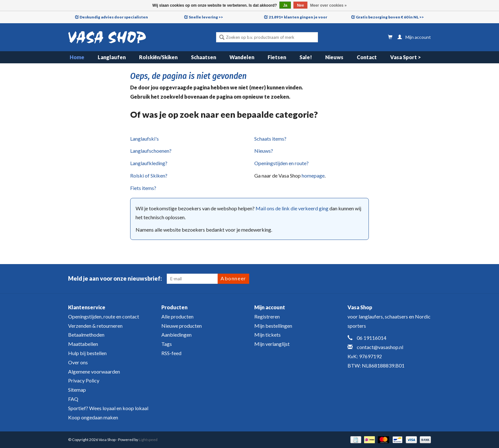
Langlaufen (112, 57)
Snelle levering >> (206, 17)
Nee (300, 5)
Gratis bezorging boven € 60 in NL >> (390, 17)
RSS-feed (171, 353)
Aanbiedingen (176, 335)
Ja (285, 5)
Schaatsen (204, 57)
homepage (313, 175)
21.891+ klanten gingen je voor (298, 17)
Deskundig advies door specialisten (114, 17)
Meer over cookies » (329, 5)
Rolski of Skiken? (149, 175)
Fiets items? (143, 188)
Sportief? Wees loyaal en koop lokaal (108, 408)
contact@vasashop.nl (380, 347)
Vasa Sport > (406, 57)
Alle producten (177, 316)
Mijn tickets (267, 335)
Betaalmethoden (86, 335)
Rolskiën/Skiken (158, 57)
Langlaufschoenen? (151, 151)
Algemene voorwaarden (94, 371)
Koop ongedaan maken (93, 417)
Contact (367, 57)
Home (77, 57)
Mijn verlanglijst (272, 344)
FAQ (73, 399)
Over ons (78, 362)
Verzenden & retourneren (95, 326)
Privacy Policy (84, 380)
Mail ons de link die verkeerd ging (292, 208)
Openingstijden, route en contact (104, 316)
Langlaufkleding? (149, 163)
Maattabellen (83, 344)
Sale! (306, 57)
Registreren (267, 316)
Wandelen (242, 57)
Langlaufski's (144, 139)
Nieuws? (264, 151)
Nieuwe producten (182, 326)
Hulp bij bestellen (87, 353)
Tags (167, 344)
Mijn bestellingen (273, 326)
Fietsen (277, 57)
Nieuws (334, 57)
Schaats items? (270, 139)
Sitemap (77, 390)
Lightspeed (148, 440)
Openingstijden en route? (281, 163)
